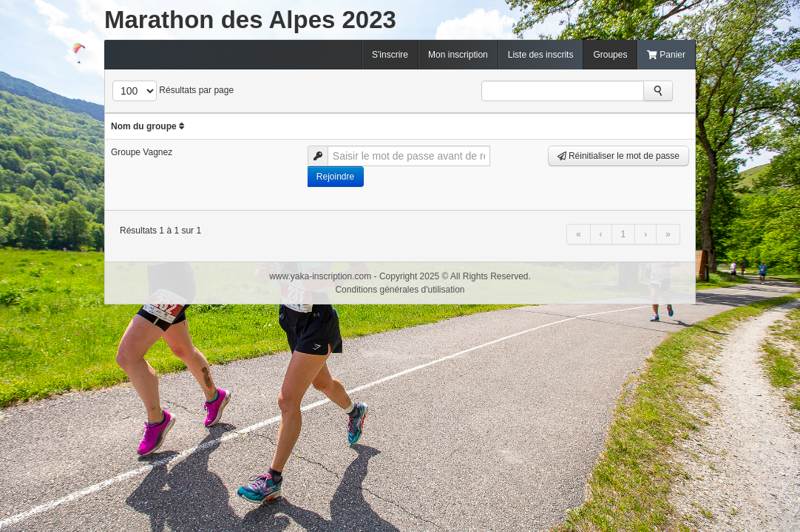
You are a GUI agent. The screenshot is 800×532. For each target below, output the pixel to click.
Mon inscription (458, 55)
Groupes (610, 55)
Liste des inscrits (541, 55)
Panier (666, 55)
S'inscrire (390, 55)
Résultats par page (196, 90)
